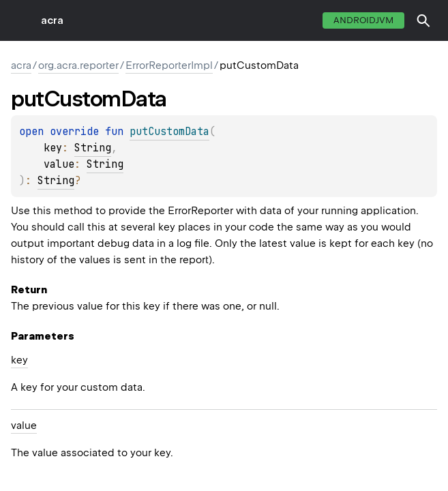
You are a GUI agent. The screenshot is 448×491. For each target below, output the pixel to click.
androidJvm (363, 20)
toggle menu (20, 20)
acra (52, 20)
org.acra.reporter (78, 65)
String (93, 148)
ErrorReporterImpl (169, 65)
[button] (423, 20)
